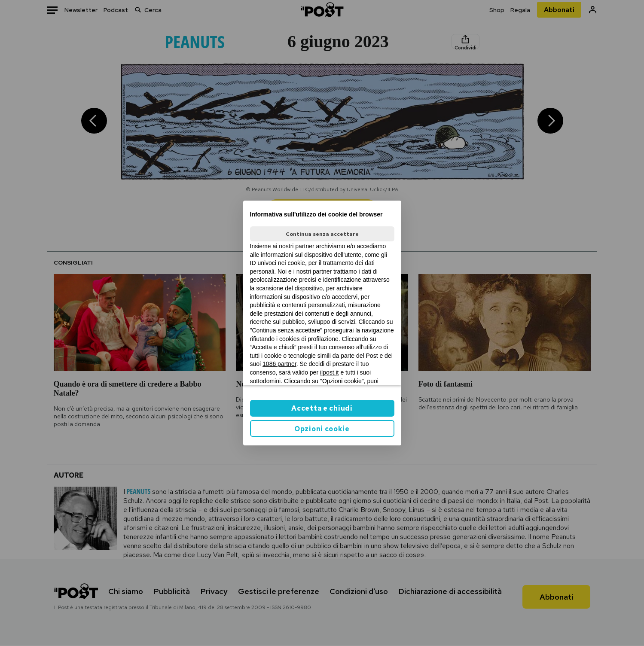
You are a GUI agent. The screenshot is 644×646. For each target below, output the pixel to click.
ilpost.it (330, 372)
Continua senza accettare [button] (322, 234)
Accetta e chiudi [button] (322, 408)
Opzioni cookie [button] (322, 429)
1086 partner (279, 364)
